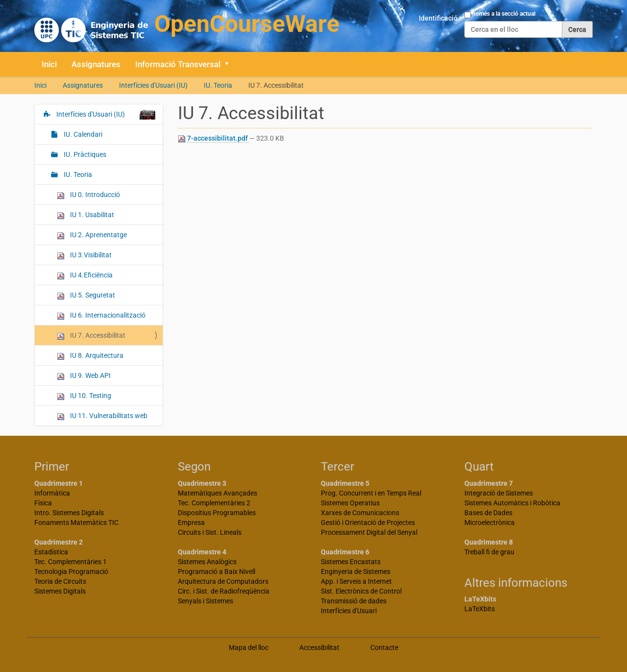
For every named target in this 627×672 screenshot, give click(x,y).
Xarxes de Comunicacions (360, 513)
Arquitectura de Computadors (223, 581)
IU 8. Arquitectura (90, 356)
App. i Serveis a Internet (356, 581)
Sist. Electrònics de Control (361, 591)
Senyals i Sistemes (205, 601)
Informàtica (52, 493)
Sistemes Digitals (60, 591)
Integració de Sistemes (499, 493)
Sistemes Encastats (351, 562)
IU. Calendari (82, 134)
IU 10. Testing (84, 396)
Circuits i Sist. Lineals (210, 532)
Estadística (51, 552)
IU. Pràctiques (84, 154)
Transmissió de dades (354, 601)
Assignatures (96, 64)
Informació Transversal (178, 64)
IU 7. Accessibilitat (91, 336)
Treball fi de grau (489, 552)
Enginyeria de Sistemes (356, 572)
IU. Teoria (218, 85)
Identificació (438, 18)
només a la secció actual (504, 14)
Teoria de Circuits (60, 581)
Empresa (191, 523)
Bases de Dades (488, 513)
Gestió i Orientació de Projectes (368, 523)
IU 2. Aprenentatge (92, 235)
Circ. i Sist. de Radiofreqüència (224, 591)
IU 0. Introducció (88, 195)
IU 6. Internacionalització (101, 315)
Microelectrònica (490, 523)
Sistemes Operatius (350, 503)
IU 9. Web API (84, 376)
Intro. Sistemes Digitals (69, 513)
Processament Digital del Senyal (369, 532)
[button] (230, 64)
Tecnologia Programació (71, 572)
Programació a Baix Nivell (217, 572)
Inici (49, 64)
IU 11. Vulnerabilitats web (102, 416)
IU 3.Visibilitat (84, 255)
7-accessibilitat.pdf (214, 138)
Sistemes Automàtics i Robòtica (512, 503)
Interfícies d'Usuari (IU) (153, 85)
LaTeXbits (480, 609)
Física (43, 503)
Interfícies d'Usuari (349, 611)
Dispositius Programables (217, 513)
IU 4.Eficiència (85, 275)
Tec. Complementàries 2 (214, 503)
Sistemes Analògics (207, 562)
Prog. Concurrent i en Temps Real (371, 493)
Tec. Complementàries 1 (71, 562)
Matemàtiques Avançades (217, 493)
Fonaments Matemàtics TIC (76, 523)
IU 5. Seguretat (86, 295)
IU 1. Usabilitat (85, 215)
